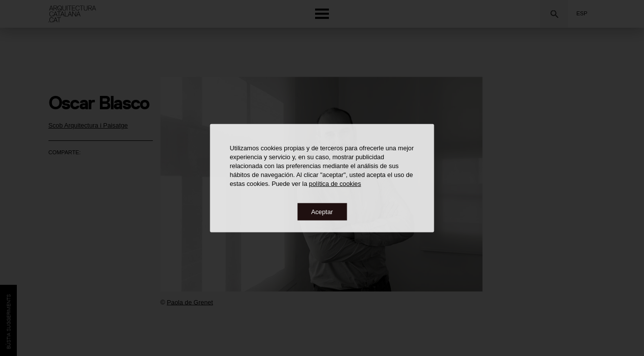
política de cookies (335, 183)
